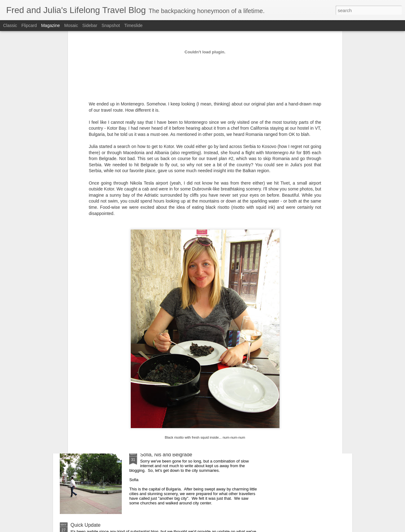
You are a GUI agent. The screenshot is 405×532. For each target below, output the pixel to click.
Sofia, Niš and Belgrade (166, 455)
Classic (10, 25)
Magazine (51, 25)
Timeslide (133, 25)
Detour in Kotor (157, 346)
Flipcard (29, 25)
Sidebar (90, 25)
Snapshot (111, 25)
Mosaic (71, 25)
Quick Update (86, 525)
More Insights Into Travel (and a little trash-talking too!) (130, 416)
